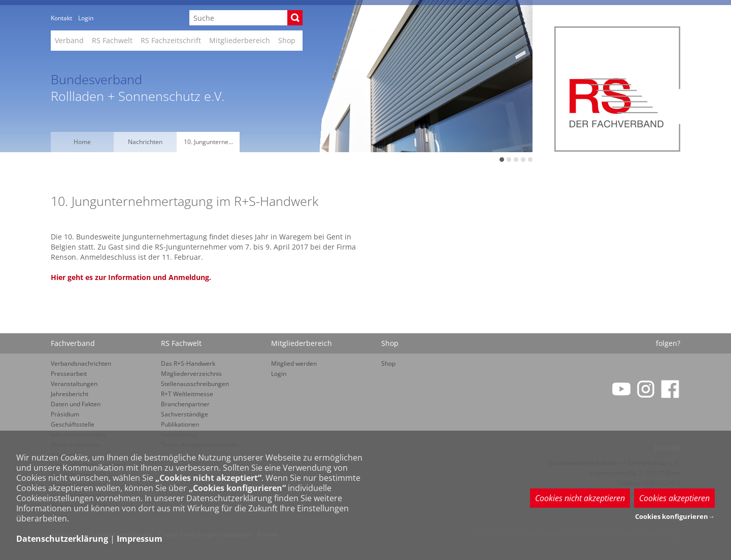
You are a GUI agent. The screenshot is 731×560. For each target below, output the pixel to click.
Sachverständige (185, 414)
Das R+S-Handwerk (188, 363)
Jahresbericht (70, 394)
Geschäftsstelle (73, 424)
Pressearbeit (69, 374)
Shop (287, 40)
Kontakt (61, 18)
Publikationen (180, 424)
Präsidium (65, 414)
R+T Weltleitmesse (187, 394)
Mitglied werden (294, 363)
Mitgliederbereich (240, 40)
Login (86, 18)
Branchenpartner (185, 404)
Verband (69, 40)
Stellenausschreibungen (195, 384)
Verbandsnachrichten (81, 363)
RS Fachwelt (112, 40)
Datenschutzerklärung (62, 539)
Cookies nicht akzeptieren (580, 498)
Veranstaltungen (74, 384)
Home (82, 142)
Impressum (140, 539)
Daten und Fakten (76, 404)
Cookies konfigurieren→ (675, 516)
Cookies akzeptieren (674, 498)
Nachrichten (145, 142)
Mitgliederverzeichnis (191, 374)
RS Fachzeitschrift (171, 40)
